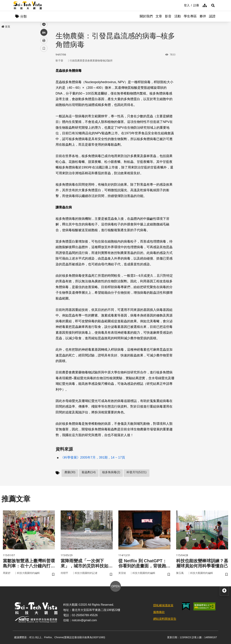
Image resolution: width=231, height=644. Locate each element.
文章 (159, 16)
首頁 (6, 27)
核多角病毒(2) (111, 472)
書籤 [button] (44, 109)
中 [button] (44, 93)
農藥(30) (70, 472)
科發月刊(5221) (136, 472)
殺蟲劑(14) (89, 472)
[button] (213, 5)
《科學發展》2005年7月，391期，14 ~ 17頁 (93, 457)
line (43, 85)
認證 (212, 16)
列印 (44, 101)
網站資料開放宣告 (165, 619)
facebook (44, 69)
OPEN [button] (115, 586)
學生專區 (190, 16)
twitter (44, 77)
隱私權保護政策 (163, 605)
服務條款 (159, 612)
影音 (168, 16)
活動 (178, 16)
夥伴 (203, 16)
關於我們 (146, 16)
